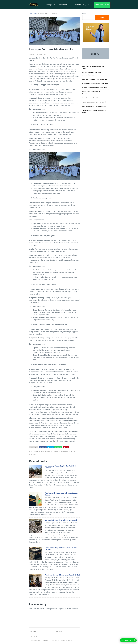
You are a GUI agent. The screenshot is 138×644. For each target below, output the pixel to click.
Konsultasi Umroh (102, 5)
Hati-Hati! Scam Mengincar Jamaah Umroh (94, 106)
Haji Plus (77, 5)
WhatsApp (58, 447)
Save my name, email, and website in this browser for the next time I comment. (52, 641)
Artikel (36, 13)
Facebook (43, 447)
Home (31, 13)
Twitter (50, 447)
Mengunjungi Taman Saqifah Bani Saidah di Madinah (60, 467)
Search (84, 14)
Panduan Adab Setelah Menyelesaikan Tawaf (95, 87)
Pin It (66, 447)
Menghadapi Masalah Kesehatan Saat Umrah (61, 520)
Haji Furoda (88, 5)
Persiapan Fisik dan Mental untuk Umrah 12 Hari (62, 575)
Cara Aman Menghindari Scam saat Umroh (94, 102)
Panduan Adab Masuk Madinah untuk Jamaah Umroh (61, 494)
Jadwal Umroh (65, 5)
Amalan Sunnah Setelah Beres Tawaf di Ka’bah (95, 83)
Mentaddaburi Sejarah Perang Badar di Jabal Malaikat (61, 549)
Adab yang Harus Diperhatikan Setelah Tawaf (95, 79)
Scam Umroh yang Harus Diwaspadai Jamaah (95, 98)
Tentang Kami (50, 5)
